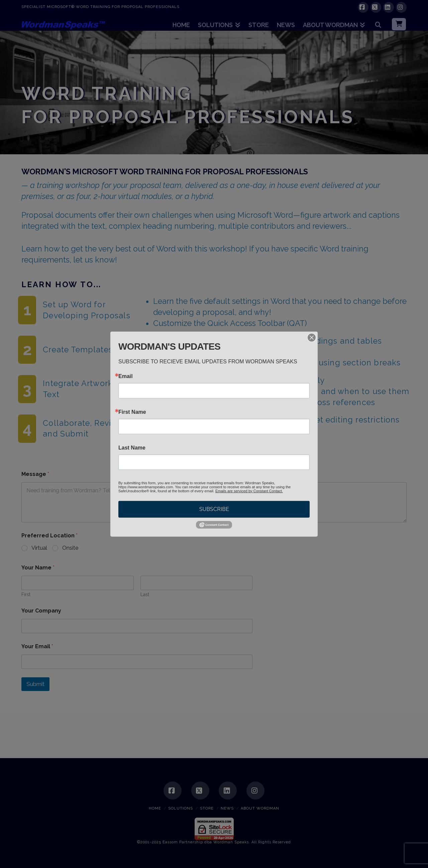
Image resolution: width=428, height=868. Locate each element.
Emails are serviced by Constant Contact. (249, 491)
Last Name (132, 448)
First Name (132, 412)
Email (126, 376)
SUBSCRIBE (214, 509)
